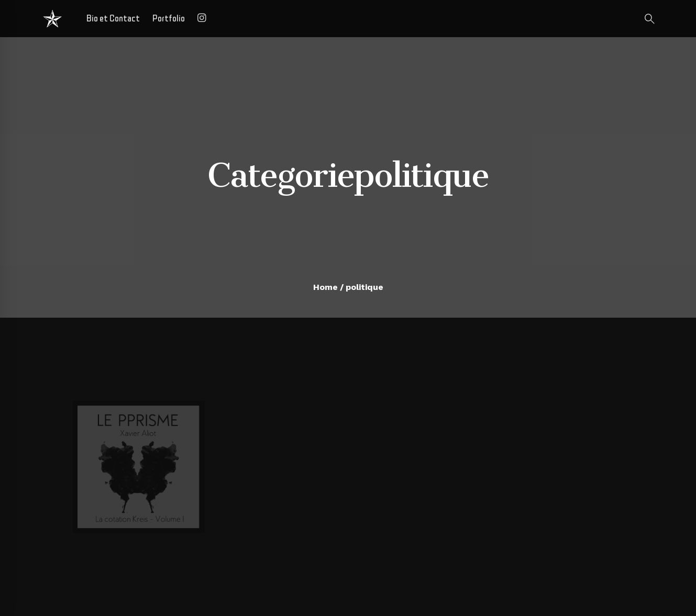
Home (325, 287)
